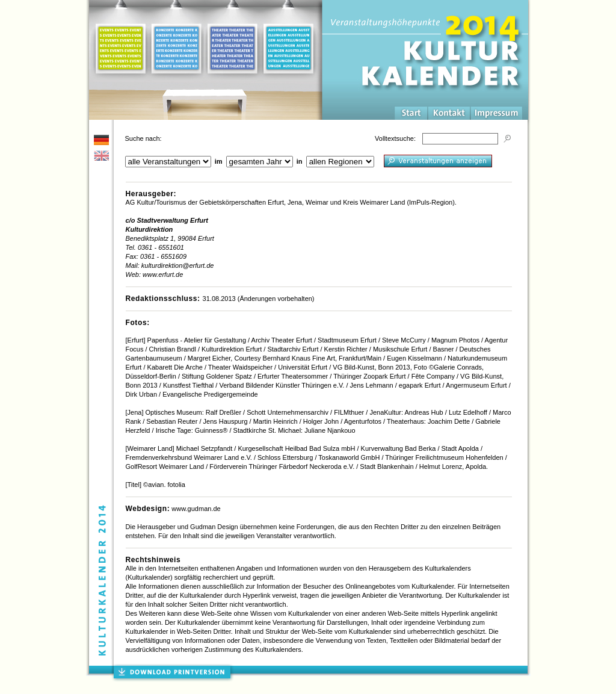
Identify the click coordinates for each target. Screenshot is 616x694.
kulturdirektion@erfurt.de (178, 265)
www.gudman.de (196, 509)
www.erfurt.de (163, 274)
